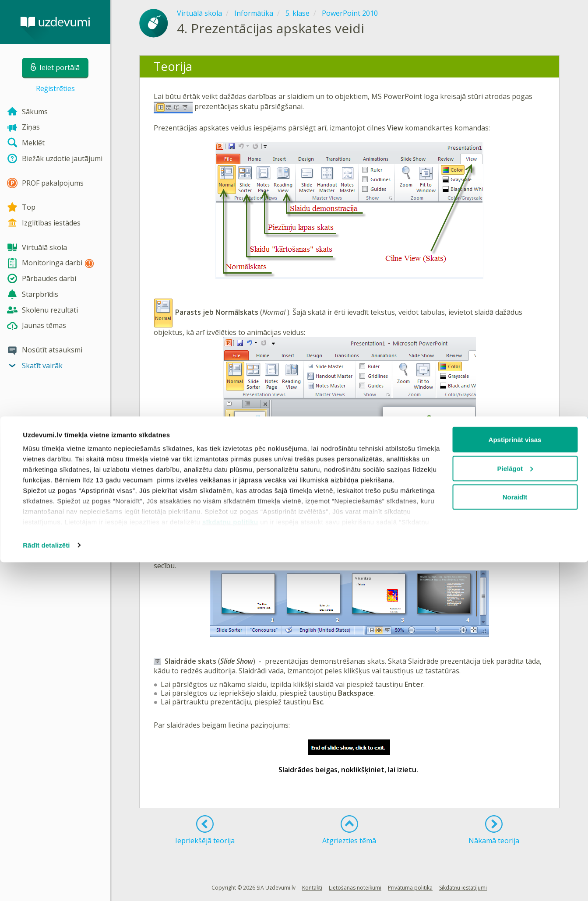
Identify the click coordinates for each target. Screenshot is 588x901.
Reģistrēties (55, 88)
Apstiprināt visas (515, 778)
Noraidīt (515, 836)
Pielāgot (515, 807)
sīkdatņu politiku (230, 861)
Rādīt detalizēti (46, 884)
